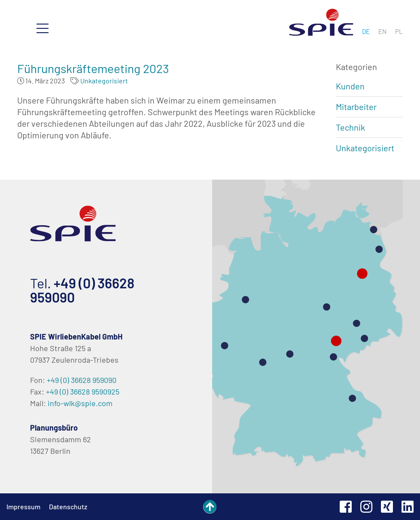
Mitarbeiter (356, 107)
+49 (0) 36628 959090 (82, 290)
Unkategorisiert (104, 81)
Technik (350, 127)
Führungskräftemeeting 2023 (93, 68)
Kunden (350, 86)
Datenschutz (68, 506)
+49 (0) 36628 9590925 (83, 392)
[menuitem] (366, 31)
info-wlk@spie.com (80, 403)
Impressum (23, 506)
